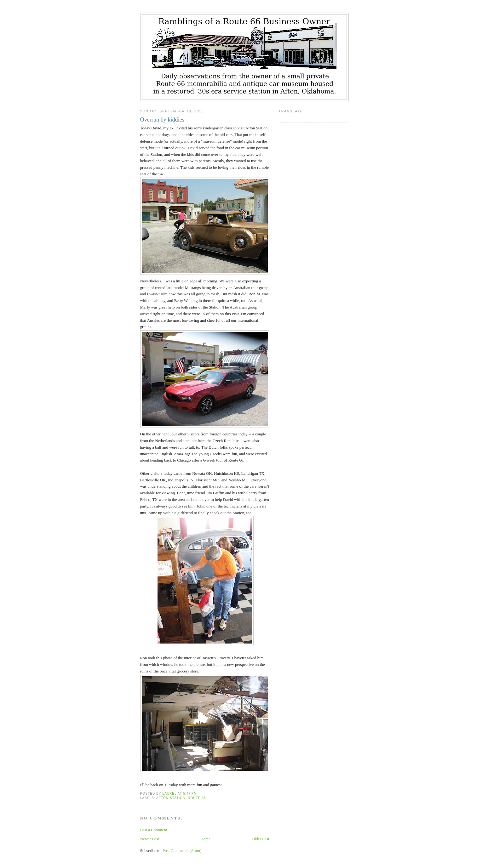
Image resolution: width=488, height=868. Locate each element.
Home (205, 839)
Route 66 (197, 798)
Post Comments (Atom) (182, 851)
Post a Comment (154, 830)
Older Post (260, 839)
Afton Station (171, 798)
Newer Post (150, 839)
